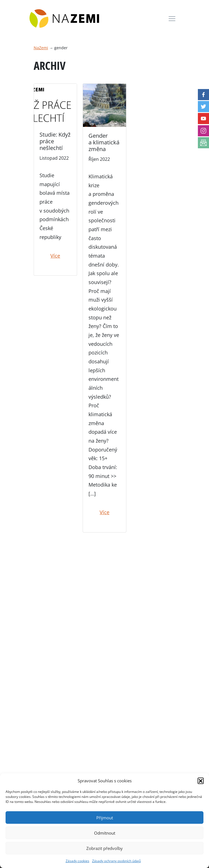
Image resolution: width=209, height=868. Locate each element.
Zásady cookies (78, 861)
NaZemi (41, 48)
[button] (201, 781)
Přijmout (105, 818)
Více (55, 256)
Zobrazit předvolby (104, 848)
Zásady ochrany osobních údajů (116, 861)
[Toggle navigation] (172, 19)
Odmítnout (105, 833)
